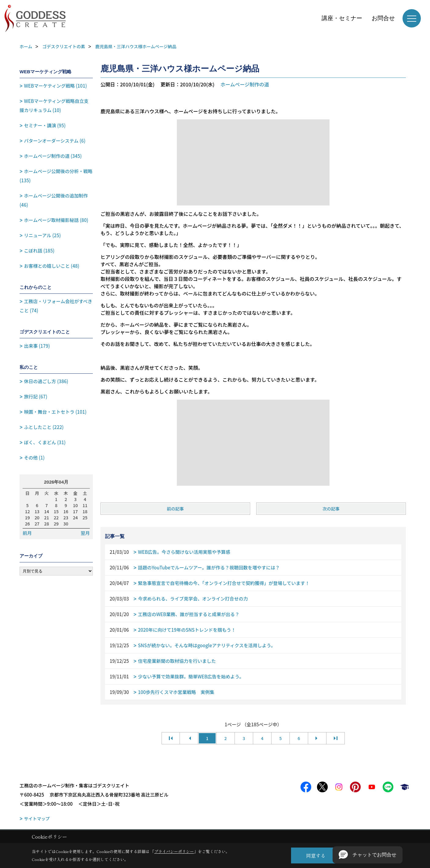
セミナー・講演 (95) (45, 125)
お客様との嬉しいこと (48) (52, 266)
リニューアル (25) (42, 235)
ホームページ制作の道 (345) (53, 156)
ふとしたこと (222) (44, 427)
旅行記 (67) (36, 396)
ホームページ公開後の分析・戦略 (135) (56, 176)
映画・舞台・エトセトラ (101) (55, 412)
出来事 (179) (37, 346)
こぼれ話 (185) (39, 251)
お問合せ (383, 18)
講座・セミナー (342, 18)
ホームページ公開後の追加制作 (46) (54, 200)
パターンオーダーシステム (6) (55, 141)
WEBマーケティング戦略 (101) (56, 86)
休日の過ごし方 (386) (46, 381)
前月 (27, 533)
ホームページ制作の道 (245, 84)
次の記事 (331, 509)
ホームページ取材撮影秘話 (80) (56, 220)
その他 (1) (35, 458)
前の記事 (175, 509)
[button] (368, 855)
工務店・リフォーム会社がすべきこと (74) (56, 306)
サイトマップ (37, 819)
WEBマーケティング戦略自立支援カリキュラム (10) (54, 105)
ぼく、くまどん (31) (45, 442)
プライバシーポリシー (174, 851)
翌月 (85, 533)
